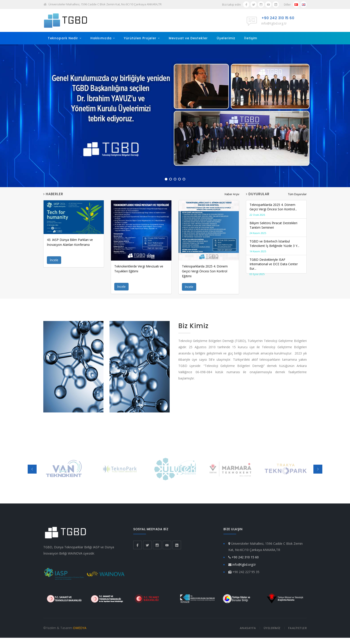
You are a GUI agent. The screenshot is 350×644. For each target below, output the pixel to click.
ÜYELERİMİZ (272, 628)
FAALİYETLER (298, 628)
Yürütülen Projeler (140, 38)
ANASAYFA (248, 628)
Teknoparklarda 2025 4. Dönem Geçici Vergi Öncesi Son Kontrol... (276, 210)
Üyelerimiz (226, 38)
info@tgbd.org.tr (274, 23)
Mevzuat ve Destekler (188, 38)
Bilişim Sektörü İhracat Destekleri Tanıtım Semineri (276, 228)
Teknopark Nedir (63, 38)
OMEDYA (80, 628)
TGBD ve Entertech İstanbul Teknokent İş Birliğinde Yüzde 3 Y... (276, 246)
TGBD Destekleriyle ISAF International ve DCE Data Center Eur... (276, 267)
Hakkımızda (101, 38)
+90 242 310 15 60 (278, 18)
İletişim (251, 38)
